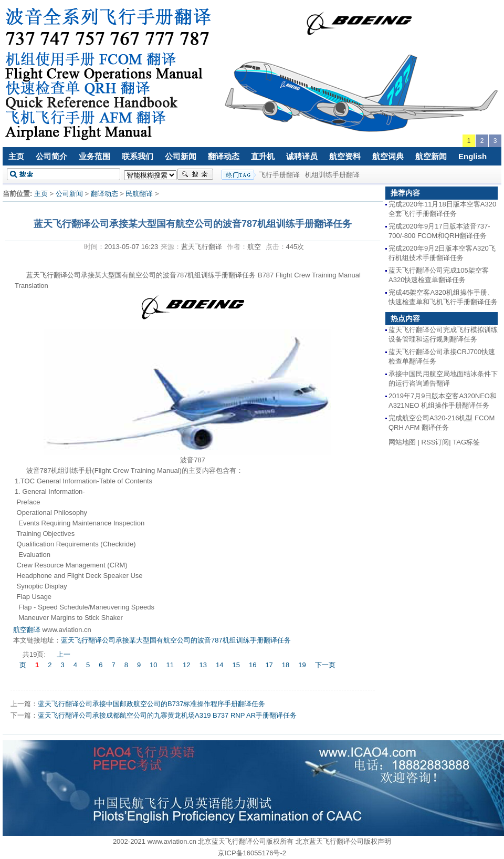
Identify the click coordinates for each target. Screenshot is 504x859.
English (472, 156)
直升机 (263, 156)
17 (269, 665)
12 (186, 665)
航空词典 (388, 156)
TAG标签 (466, 442)
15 (236, 665)
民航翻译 (139, 194)
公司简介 (51, 156)
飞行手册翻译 (279, 175)
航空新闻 (431, 156)
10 (153, 665)
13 (203, 665)
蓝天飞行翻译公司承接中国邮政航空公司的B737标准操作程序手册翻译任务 (151, 704)
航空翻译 (27, 630)
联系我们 (138, 156)
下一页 (325, 665)
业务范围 (94, 156)
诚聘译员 (302, 156)
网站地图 (402, 442)
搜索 (195, 174)
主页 (16, 156)
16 (253, 665)
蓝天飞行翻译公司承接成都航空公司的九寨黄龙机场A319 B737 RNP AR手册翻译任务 (167, 715)
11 (170, 665)
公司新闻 (181, 156)
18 (286, 665)
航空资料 (345, 156)
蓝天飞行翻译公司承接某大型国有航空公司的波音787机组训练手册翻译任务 (176, 640)
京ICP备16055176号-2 (252, 853)
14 (219, 665)
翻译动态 (224, 156)
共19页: (35, 654)
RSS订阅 (435, 442)
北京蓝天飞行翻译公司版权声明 (343, 841)
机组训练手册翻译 (332, 175)
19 (302, 665)
